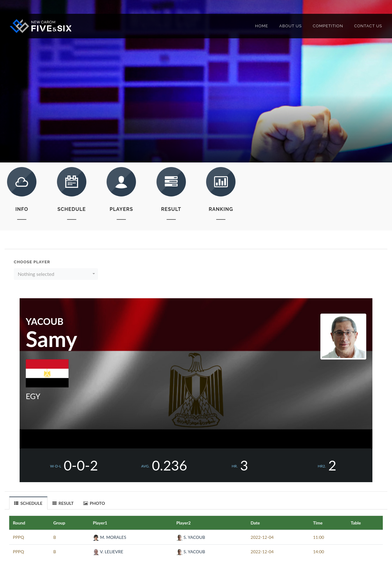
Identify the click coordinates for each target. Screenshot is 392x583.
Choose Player (32, 262)
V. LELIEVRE (108, 552)
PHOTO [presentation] (94, 503)
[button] (56, 274)
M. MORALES (109, 537)
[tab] (28, 503)
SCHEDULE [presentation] (28, 503)
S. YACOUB (191, 537)
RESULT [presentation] (63, 503)
